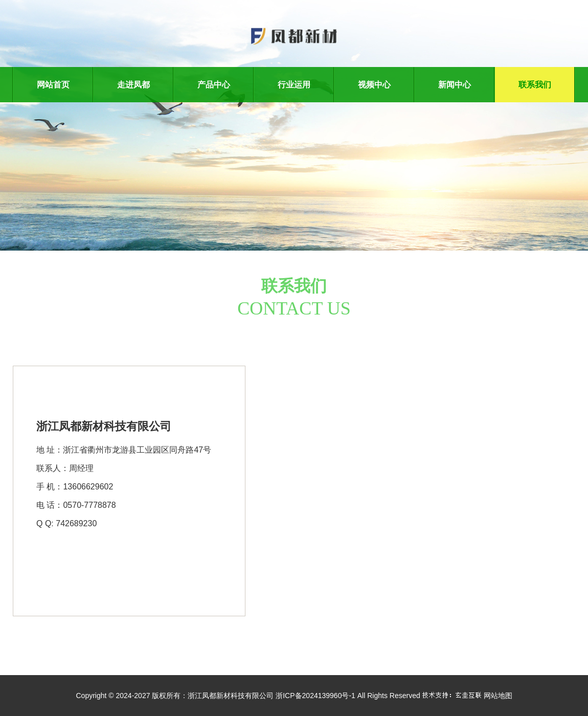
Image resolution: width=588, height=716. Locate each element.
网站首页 (53, 85)
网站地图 (498, 696)
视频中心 (374, 85)
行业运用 (294, 85)
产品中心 (214, 85)
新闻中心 (455, 85)
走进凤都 (133, 85)
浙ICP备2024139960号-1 (315, 696)
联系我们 (535, 85)
